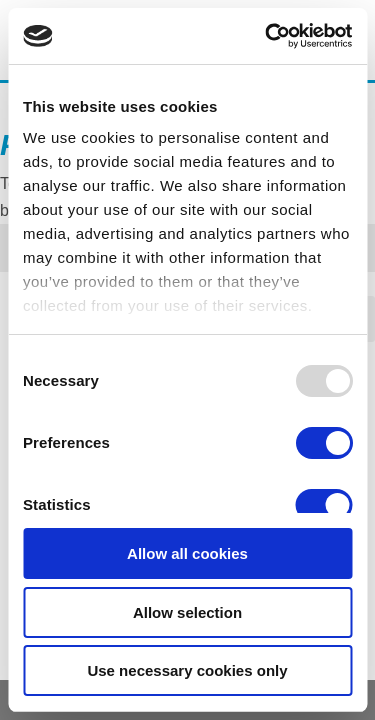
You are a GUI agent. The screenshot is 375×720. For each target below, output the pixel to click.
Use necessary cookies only (187, 670)
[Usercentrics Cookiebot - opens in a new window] (267, 36)
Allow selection (187, 612)
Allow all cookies (187, 553)
